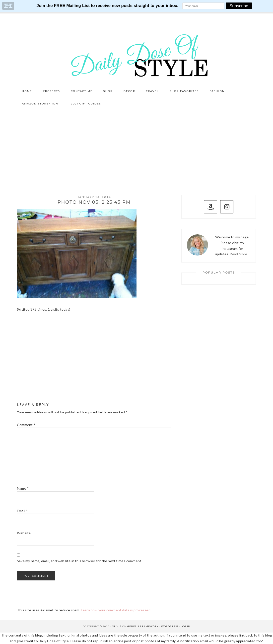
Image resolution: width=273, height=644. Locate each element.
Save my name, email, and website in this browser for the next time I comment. (79, 561)
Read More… (240, 254)
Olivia (117, 626)
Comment (26, 425)
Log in (186, 626)
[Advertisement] (136, 147)
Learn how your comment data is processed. (116, 610)
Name (23, 488)
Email (22, 511)
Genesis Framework (143, 626)
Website (24, 533)
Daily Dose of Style (136, 55)
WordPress (170, 626)
